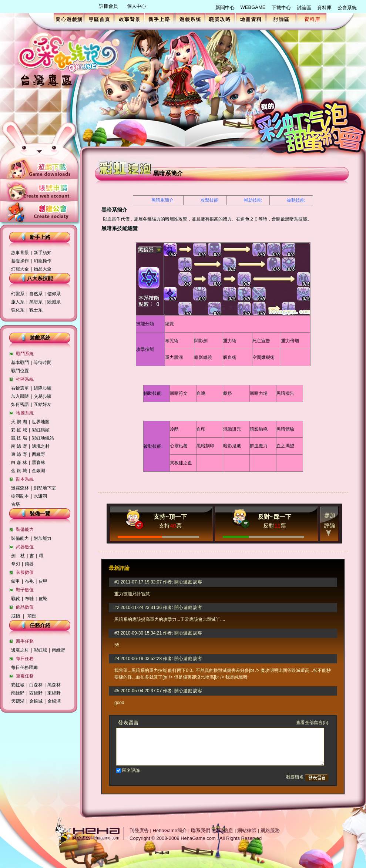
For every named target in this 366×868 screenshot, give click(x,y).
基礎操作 (20, 261)
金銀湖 (38, 471)
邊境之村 (41, 446)
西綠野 (38, 454)
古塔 (16, 504)
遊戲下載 (40, 169)
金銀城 (36, 701)
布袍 (29, 581)
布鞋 (29, 599)
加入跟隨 (20, 396)
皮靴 (43, 599)
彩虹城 (40, 650)
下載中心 (281, 8)
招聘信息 (224, 830)
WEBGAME (253, 7)
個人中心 (137, 6)
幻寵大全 (20, 269)
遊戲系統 (190, 18)
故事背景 (129, 18)
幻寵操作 (43, 261)
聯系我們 (201, 830)
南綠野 (58, 650)
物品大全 (43, 269)
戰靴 (16, 599)
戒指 (16, 616)
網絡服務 (270, 830)
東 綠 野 (19, 454)
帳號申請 (40, 190)
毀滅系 (54, 302)
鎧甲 (16, 581)
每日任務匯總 (24, 667)
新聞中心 (225, 8)
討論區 (304, 8)
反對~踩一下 (274, 517)
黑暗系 (36, 302)
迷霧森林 (20, 488)
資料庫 (324, 8)
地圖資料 (251, 18)
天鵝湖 (18, 701)
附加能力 (43, 538)
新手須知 (43, 253)
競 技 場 (19, 438)
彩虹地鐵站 (43, 438)
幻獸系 (18, 294)
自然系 (36, 294)
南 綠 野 (19, 446)
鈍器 (29, 564)
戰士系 (36, 310)
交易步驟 (43, 396)
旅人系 (18, 302)
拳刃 (16, 564)
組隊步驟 (43, 388)
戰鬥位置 (20, 371)
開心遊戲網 (69, 18)
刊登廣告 (139, 830)
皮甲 (43, 581)
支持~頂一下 (170, 517)
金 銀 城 (19, 471)
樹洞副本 (20, 496)
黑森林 (38, 462)
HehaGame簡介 (170, 830)
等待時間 (43, 363)
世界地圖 (41, 422)
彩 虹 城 (19, 430)
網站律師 (247, 830)
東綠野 (54, 693)
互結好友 (43, 404)
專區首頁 (99, 18)
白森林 (36, 685)
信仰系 (54, 294)
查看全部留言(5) (312, 723)
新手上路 (160, 18)
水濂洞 (40, 496)
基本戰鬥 (20, 363)
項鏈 (32, 616)
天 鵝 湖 (19, 422)
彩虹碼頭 (41, 430)
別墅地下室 (45, 488)
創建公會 (40, 211)
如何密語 (20, 404)
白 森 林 (19, 462)
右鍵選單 (20, 388)
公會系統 (347, 8)
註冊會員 (108, 6)
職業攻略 (220, 18)
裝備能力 (20, 538)
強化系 (18, 310)
